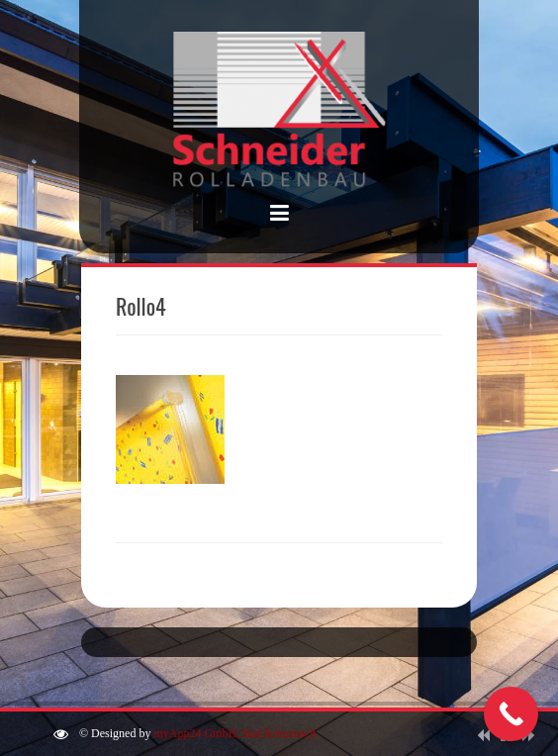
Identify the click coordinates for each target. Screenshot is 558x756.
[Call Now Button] (511, 714)
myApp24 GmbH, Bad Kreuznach (234, 733)
